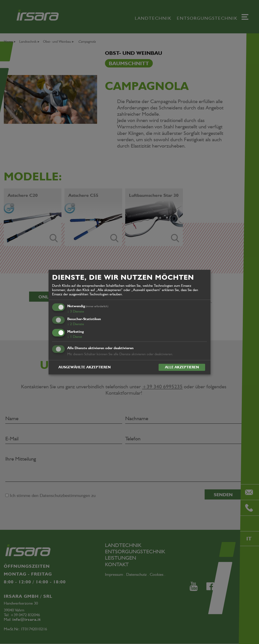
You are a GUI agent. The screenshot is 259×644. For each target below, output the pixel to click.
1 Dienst (75, 337)
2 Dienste (76, 324)
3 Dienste (76, 311)
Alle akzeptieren (182, 367)
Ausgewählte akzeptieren (84, 367)
